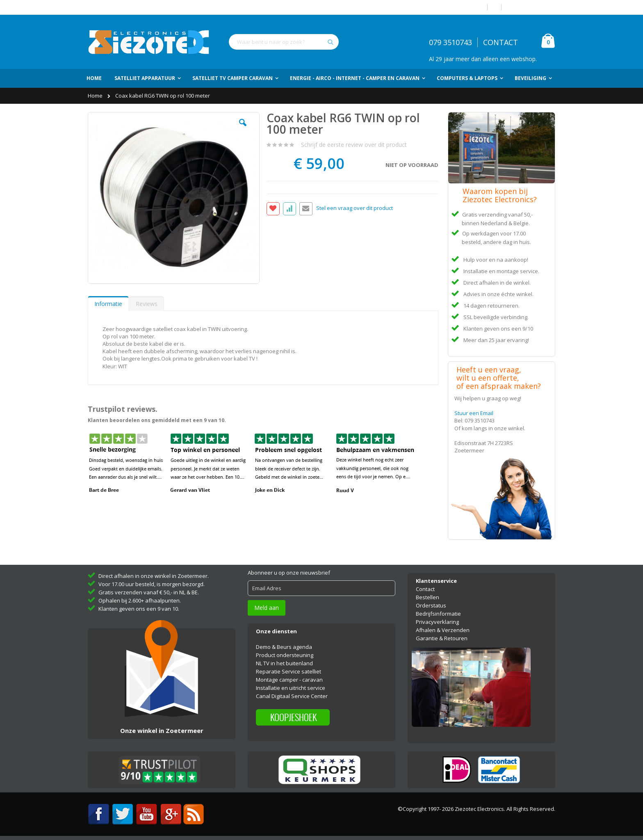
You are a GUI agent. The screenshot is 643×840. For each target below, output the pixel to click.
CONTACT (500, 42)
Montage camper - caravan (289, 680)
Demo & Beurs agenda (284, 647)
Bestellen (428, 597)
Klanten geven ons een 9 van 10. (139, 609)
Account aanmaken (531, 7)
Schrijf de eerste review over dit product (354, 145)
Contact (425, 589)
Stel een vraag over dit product (355, 208)
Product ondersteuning (285, 655)
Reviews (147, 304)
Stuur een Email (474, 413)
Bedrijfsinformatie (438, 614)
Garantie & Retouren (442, 638)
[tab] (108, 304)
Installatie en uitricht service (291, 688)
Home (96, 96)
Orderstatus (431, 605)
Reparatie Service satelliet (288, 671)
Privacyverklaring (437, 622)
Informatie (108, 304)
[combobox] (284, 42)
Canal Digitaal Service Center (292, 696)
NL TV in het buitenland (284, 663)
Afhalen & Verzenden (443, 630)
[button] (243, 129)
